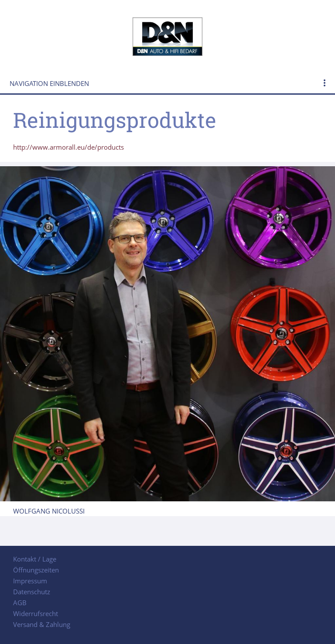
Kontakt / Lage (35, 559)
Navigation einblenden (49, 83)
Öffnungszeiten (36, 570)
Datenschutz (32, 592)
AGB (20, 603)
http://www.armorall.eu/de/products (68, 147)
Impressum (30, 581)
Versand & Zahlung (42, 624)
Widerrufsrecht (36, 613)
